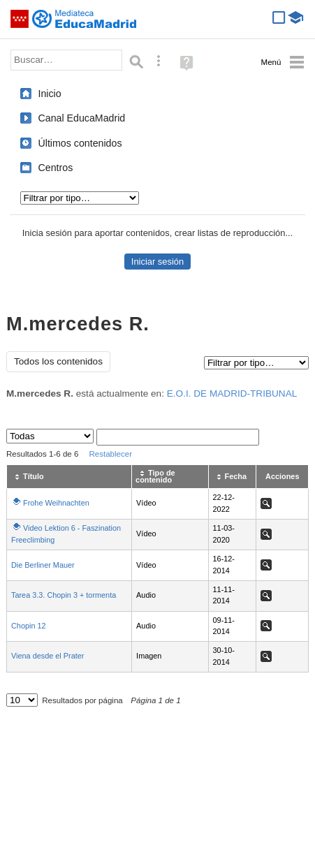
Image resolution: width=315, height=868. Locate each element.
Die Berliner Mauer (43, 565)
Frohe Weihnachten (56, 503)
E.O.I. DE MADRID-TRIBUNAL (232, 393)
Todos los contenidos (58, 361)
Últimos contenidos (80, 143)
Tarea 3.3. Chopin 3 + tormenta (64, 595)
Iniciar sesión (157, 262)
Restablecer (110, 454)
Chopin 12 (29, 626)
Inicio (50, 94)
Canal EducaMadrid (82, 118)
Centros (56, 168)
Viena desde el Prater (47, 656)
